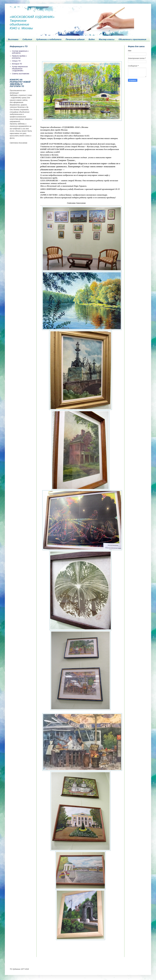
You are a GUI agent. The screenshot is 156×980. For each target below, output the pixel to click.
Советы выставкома (21, 74)
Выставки (13, 39)
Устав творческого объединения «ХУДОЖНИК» (20, 69)
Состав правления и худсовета (20, 52)
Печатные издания (75, 39)
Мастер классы (107, 39)
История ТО (17, 64)
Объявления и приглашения (132, 39)
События (27, 39)
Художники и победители (49, 39)
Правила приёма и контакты (19, 57)
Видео (92, 39)
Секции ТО (16, 61)
